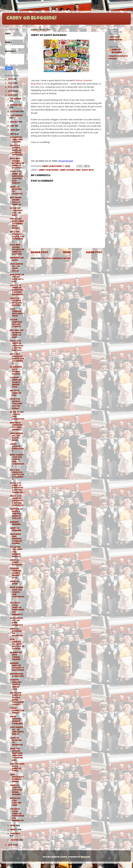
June (13, 130)
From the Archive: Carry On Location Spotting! (16, 150)
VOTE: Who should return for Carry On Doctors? (17, 163)
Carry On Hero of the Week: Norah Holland (16, 790)
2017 (11, 92)
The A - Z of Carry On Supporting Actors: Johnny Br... (17, 488)
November (16, 105)
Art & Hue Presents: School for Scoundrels (17, 237)
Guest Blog (88, 170)
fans (78, 170)
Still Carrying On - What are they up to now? (17, 644)
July (13, 126)
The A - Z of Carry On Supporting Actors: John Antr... (17, 501)
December (16, 99)
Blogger (85, 857)
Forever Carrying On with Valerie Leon (16, 383)
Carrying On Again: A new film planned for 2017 (16, 514)
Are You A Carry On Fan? (16, 393)
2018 (11, 87)
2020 (11, 79)
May (12, 134)
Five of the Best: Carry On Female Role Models (17, 224)
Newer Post (39, 253)
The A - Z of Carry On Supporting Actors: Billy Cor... (16, 346)
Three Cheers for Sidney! (17, 711)
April (13, 826)
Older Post (94, 253)
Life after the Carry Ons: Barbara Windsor (16, 552)
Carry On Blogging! (31, 19)
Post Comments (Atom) (58, 259)
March (14, 830)
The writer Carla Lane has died (16, 140)
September (16, 116)
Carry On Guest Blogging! (16, 563)
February (15, 834)
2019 (11, 83)
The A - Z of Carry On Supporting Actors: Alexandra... (17, 290)
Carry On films (67, 170)
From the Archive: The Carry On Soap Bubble (16, 404)
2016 (11, 96)
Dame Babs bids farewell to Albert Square (16, 539)
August (14, 122)
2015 (10, 845)
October (15, 112)
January (15, 840)
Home (67, 253)
